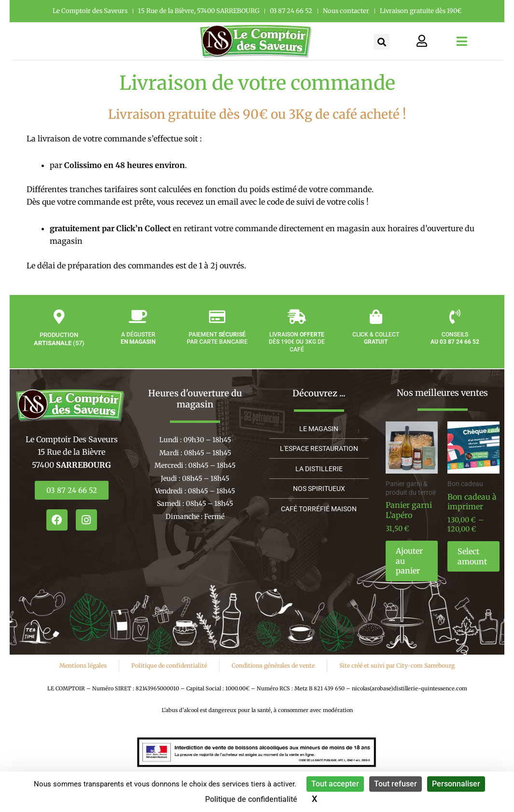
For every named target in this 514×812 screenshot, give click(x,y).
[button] (382, 42)
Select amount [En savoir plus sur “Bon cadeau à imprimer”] (472, 556)
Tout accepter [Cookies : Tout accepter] (335, 784)
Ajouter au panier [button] (409, 561)
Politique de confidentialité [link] (251, 799)
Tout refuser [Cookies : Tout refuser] (396, 784)
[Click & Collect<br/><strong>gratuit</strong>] (376, 328)
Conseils (455, 350)
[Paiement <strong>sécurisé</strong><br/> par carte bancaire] (217, 328)
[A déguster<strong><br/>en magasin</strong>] (138, 328)
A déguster (138, 350)
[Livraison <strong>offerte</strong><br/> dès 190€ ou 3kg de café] (297, 328)
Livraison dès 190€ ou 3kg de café (297, 353)
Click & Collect (376, 350)
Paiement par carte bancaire (217, 350)
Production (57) (59, 350)
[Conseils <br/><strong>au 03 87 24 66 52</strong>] (455, 328)
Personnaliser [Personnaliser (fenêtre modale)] (456, 784)
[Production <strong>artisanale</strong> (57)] (59, 328)
